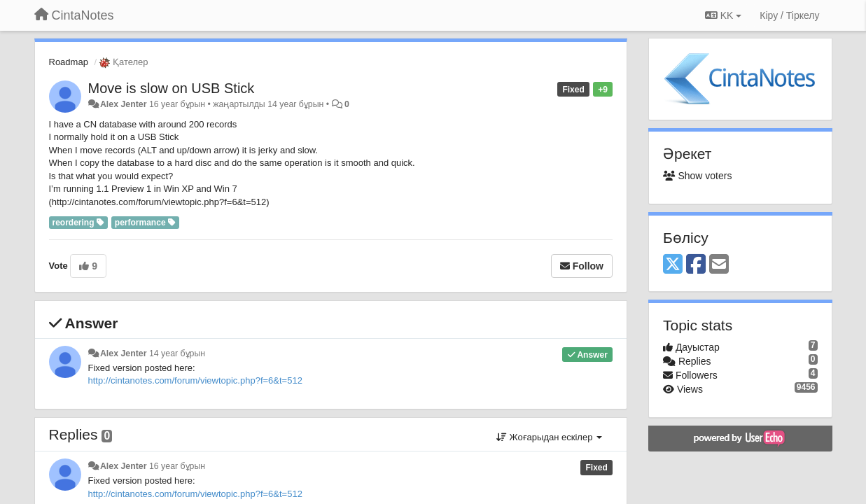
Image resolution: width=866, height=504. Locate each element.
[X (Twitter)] (673, 265)
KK (723, 15)
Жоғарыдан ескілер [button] (549, 437)
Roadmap (69, 62)
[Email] (719, 265)
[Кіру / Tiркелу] (789, 15)
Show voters (697, 176)
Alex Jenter (124, 104)
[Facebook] (696, 265)
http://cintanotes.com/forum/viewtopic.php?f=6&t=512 (195, 380)
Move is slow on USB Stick (172, 88)
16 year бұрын (177, 466)
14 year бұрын (177, 353)
